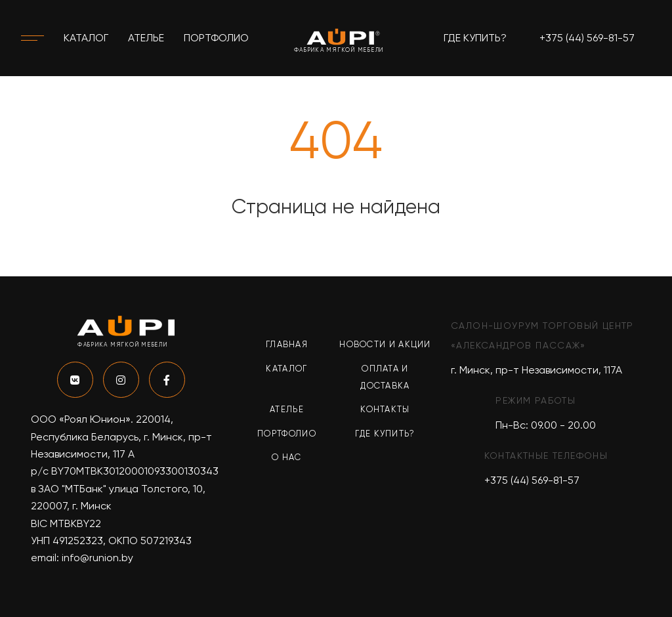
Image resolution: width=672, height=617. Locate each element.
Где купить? (475, 38)
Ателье (146, 38)
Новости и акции (385, 344)
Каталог (86, 38)
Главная (287, 344)
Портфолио (216, 38)
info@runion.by (97, 558)
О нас (287, 457)
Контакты (385, 409)
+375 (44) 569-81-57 (587, 38)
